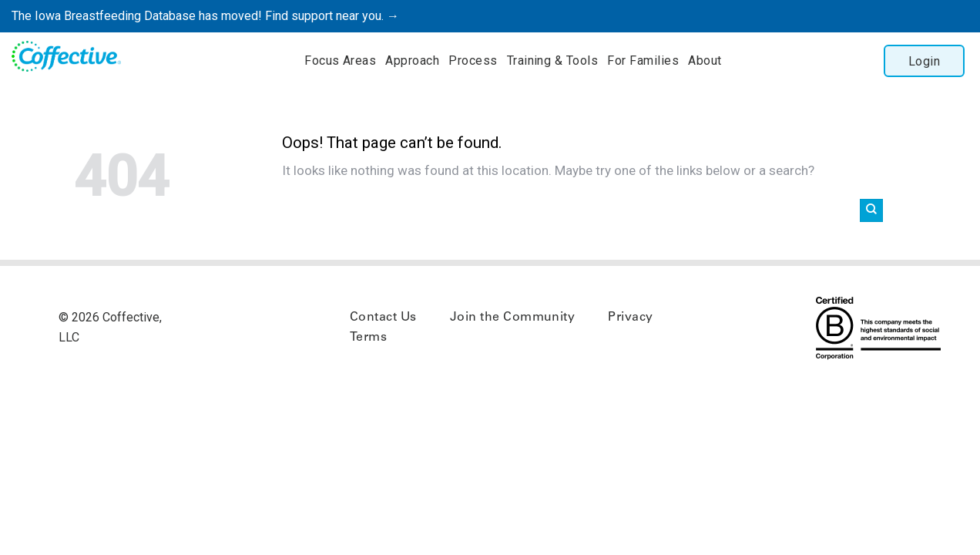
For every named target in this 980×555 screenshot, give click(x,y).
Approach (412, 61)
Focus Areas (340, 61)
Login (924, 61)
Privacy (630, 318)
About (705, 61)
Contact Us (383, 318)
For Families (643, 61)
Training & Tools (553, 61)
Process (473, 61)
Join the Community (513, 318)
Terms (368, 338)
